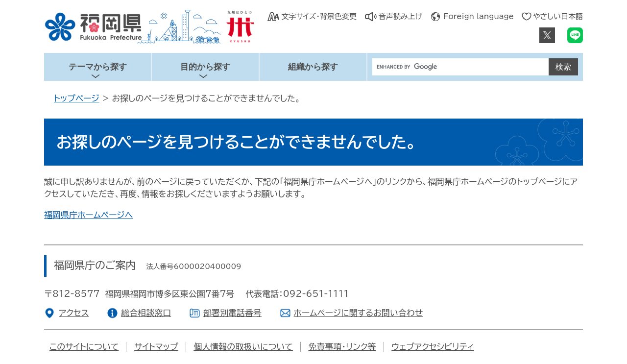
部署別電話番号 (232, 313)
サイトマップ (156, 347)
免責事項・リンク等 (342, 347)
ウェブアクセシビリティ (433, 347)
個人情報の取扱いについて (243, 347)
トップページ (77, 98)
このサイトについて (84, 347)
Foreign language (479, 16)
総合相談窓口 (146, 313)
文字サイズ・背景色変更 (319, 16)
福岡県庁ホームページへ (88, 215)
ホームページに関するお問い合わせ (359, 313)
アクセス (74, 313)
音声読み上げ (401, 16)
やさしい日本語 (558, 16)
